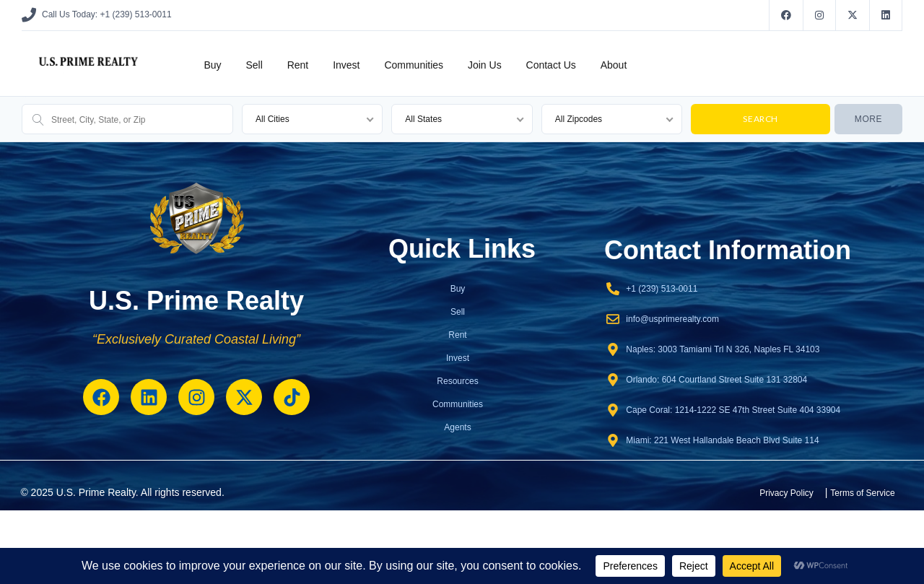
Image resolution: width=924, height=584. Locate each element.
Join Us (485, 65)
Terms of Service (862, 493)
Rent (298, 65)
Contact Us (551, 65)
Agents (457, 427)
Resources (457, 381)
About (614, 65)
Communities (414, 65)
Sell (254, 65)
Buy (212, 65)
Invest (346, 65)
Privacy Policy (786, 493)
